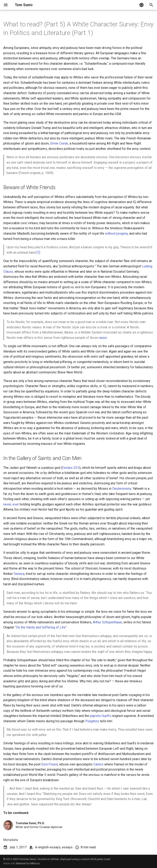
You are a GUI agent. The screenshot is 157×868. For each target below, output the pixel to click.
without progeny (116, 233)
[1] (38, 253)
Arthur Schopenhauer (107, 622)
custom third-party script (96, 859)
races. (103, 338)
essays (67, 847)
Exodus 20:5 (71, 468)
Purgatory (92, 721)
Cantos (98, 764)
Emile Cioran (59, 143)
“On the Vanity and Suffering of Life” (41, 627)
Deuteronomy (122, 489)
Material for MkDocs (28, 863)
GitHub (55, 859)
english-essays (49, 847)
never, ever (11, 504)
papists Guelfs (100, 716)
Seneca (19, 574)
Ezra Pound (49, 764)
